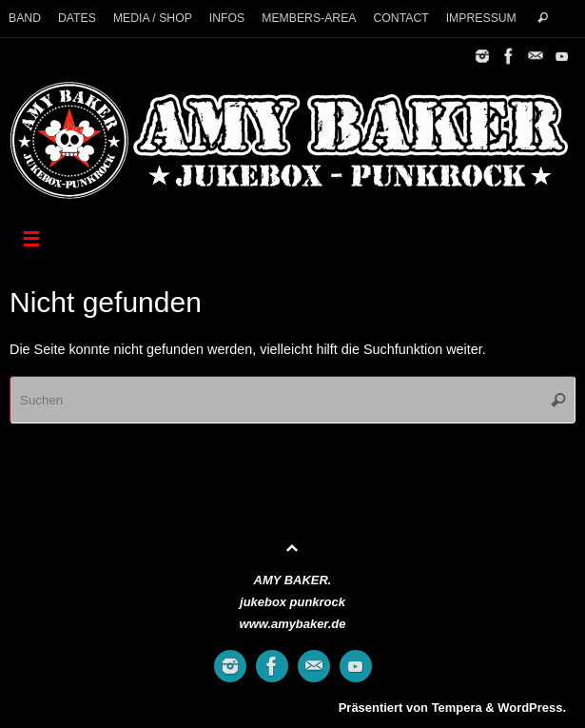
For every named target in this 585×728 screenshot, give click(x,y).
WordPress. (532, 708)
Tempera (457, 708)
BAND (25, 18)
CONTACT (400, 18)
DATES (77, 18)
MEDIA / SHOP (153, 18)
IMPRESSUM (481, 18)
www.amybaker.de (293, 624)
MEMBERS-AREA (309, 18)
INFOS (227, 18)
